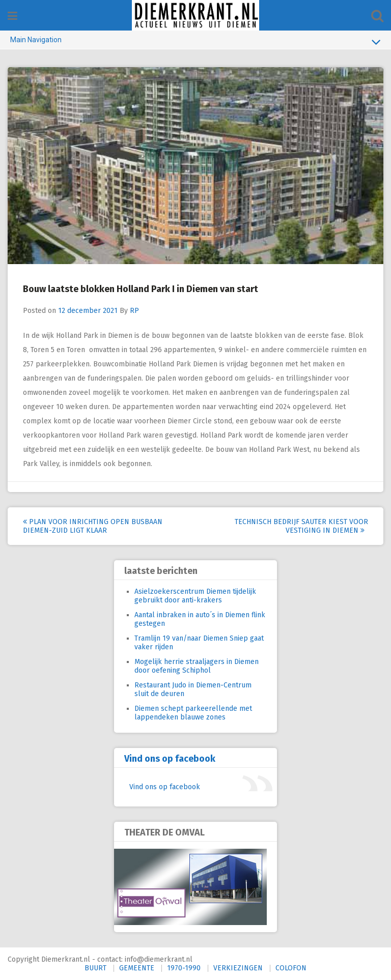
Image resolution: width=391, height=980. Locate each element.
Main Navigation (195, 42)
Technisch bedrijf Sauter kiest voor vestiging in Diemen (301, 526)
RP (134, 311)
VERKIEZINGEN (238, 968)
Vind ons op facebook (170, 759)
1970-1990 (184, 968)
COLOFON (291, 968)
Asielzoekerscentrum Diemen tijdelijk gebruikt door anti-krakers (195, 596)
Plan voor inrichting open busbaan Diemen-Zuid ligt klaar (93, 526)
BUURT (95, 968)
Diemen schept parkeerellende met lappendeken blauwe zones (193, 713)
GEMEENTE (137, 968)
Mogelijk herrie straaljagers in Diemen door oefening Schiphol (197, 666)
